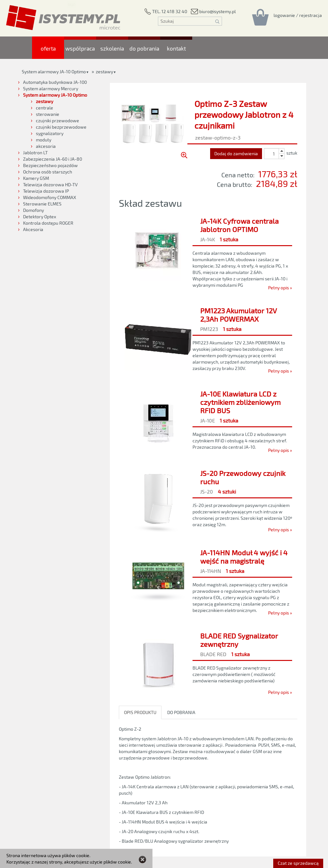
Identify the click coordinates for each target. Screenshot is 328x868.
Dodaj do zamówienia (236, 153)
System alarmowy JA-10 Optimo (54, 72)
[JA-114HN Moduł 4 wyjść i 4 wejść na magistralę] (208, 581)
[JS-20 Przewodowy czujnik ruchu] (208, 500)
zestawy (104, 72)
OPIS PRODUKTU (140, 712)
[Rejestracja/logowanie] (298, 15)
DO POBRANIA (181, 712)
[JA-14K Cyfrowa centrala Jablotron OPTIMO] (208, 253)
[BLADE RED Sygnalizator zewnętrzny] (208, 662)
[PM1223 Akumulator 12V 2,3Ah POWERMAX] (208, 339)
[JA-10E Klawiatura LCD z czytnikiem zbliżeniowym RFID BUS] (208, 420)
